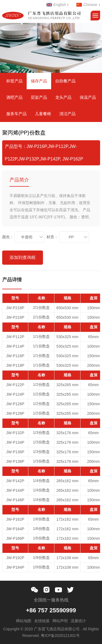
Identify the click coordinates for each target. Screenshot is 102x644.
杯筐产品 (14, 81)
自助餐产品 (65, 81)
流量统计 (78, 621)
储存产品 (39, 81)
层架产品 (39, 97)
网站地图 (24, 621)
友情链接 (42, 621)
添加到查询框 (23, 257)
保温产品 (88, 97)
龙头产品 (63, 97)
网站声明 (60, 621)
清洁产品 (67, 114)
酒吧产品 (14, 97)
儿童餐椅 (43, 114)
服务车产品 (16, 114)
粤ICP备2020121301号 (60, 636)
